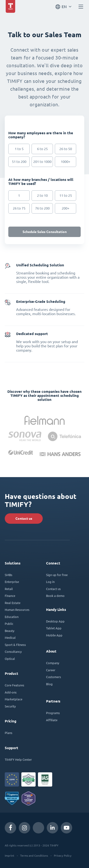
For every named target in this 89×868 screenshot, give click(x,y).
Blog (49, 684)
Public (9, 624)
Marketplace (14, 699)
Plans (9, 733)
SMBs (9, 575)
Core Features (14, 685)
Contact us (24, 519)
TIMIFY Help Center (18, 759)
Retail (9, 589)
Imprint (9, 855)
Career (51, 670)
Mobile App (54, 635)
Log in (50, 582)
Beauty (9, 631)
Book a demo (55, 596)
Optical (10, 659)
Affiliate (52, 720)
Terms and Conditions (34, 855)
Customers (54, 677)
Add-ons (11, 692)
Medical (10, 638)
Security (10, 706)
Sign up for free (57, 575)
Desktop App (55, 621)
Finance (10, 596)
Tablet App (54, 628)
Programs (53, 713)
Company (53, 663)
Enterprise (12, 582)
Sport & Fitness (15, 645)
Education (12, 617)
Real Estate (13, 603)
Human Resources (17, 610)
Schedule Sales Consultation (45, 232)
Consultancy (13, 651)
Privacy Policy (63, 855)
